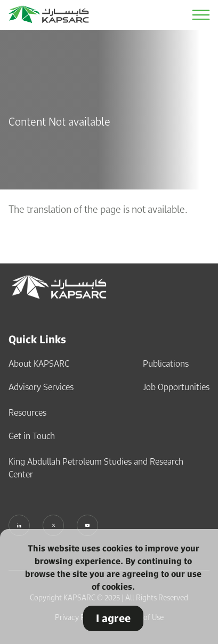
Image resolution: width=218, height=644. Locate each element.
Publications (166, 364)
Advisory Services (41, 387)
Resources (27, 412)
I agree (113, 618)
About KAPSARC (39, 364)
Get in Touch (32, 436)
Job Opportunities (176, 387)
